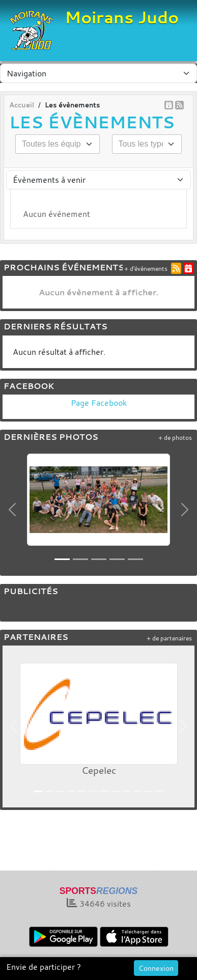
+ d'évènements (146, 269)
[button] (12, 509)
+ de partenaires (169, 638)
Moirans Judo (122, 17)
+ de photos (175, 438)
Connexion (156, 968)
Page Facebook (99, 403)
